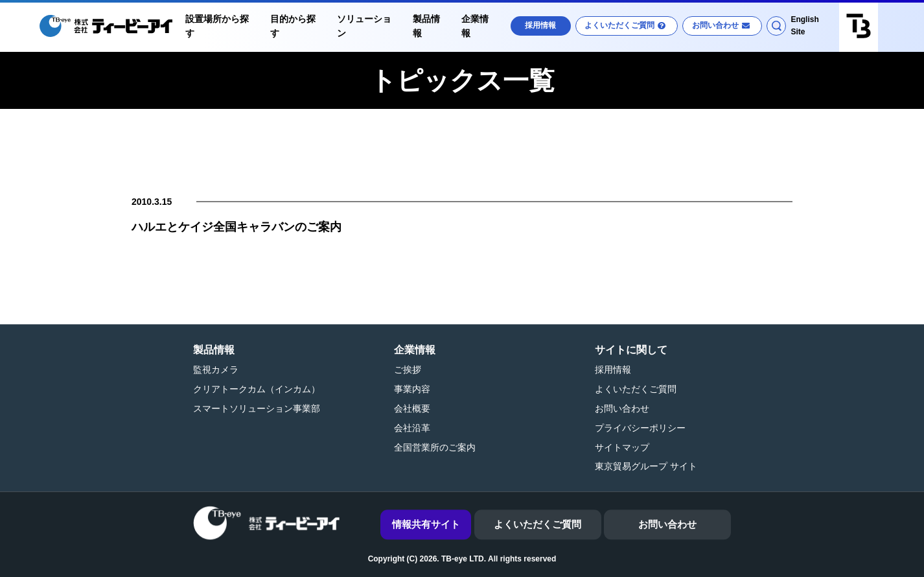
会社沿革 (412, 428)
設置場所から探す (217, 26)
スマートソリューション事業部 (257, 408)
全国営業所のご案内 (435, 447)
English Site (804, 26)
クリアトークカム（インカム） (257, 389)
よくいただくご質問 (619, 25)
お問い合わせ (715, 25)
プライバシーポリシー (640, 428)
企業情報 (475, 26)
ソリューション (364, 26)
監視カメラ (216, 370)
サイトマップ (622, 447)
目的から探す (293, 26)
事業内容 (412, 389)
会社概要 (412, 408)
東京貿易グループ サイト (646, 467)
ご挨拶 (408, 370)
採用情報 (540, 25)
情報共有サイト (426, 524)
